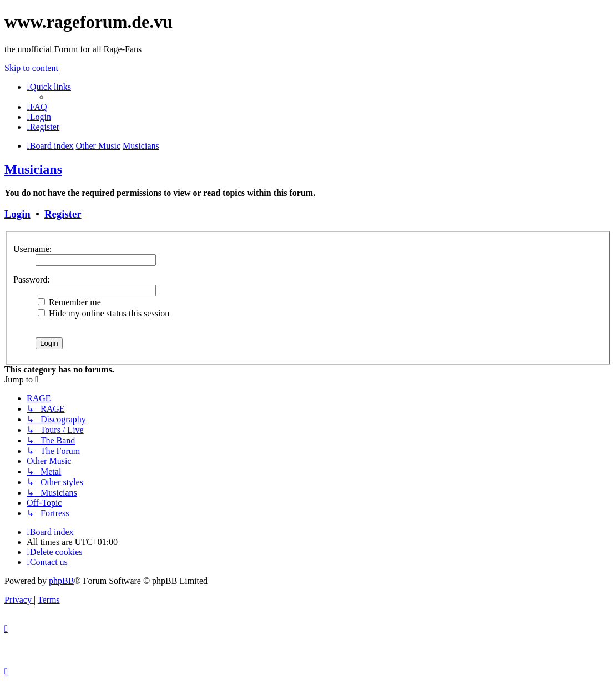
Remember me (69, 302)
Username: (32, 249)
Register (63, 214)
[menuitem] (37, 107)
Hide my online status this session (103, 313)
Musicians (33, 169)
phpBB (61, 581)
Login (17, 214)
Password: (32, 279)
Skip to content (31, 68)
